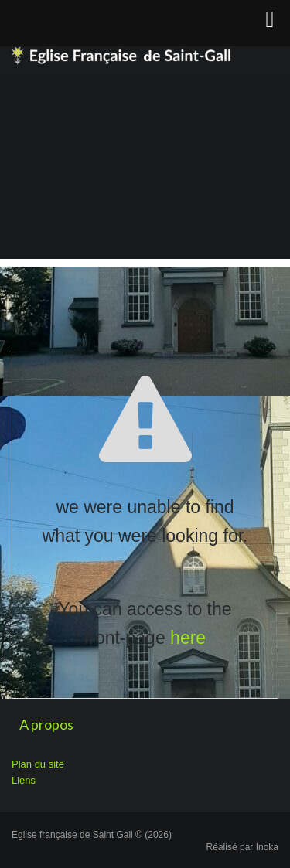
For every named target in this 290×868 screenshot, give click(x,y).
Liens (24, 780)
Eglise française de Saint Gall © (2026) (92, 835)
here (188, 638)
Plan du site (38, 764)
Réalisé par (242, 847)
